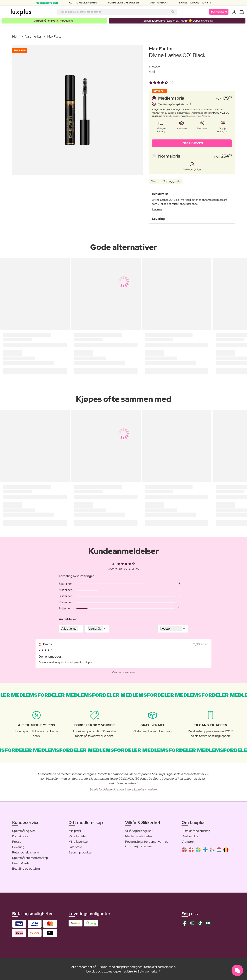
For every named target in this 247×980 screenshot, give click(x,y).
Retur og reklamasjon (26, 852)
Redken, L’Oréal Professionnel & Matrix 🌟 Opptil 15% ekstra (177, 21)
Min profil (75, 831)
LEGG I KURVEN (192, 143)
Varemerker (33, 36)
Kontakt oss (20, 836)
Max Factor (55, 36)
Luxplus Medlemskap (196, 831)
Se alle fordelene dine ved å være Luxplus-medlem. (123, 789)
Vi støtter (188, 842)
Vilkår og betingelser (139, 831)
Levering (18, 847)
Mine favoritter (79, 842)
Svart (154, 181)
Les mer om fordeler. (200, 116)
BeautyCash (21, 863)
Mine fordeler (78, 836)
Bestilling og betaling (26, 869)
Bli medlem (219, 12)
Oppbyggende (171, 181)
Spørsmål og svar (24, 831)
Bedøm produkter (81, 852)
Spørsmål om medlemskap (30, 858)
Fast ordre (75, 847)
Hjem (16, 36)
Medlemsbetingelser (139, 836)
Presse (17, 842)
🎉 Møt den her (54, 21)
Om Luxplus (190, 836)
